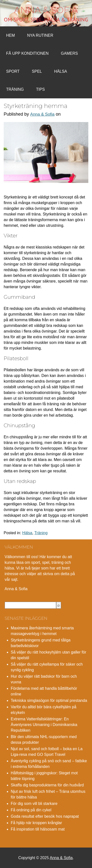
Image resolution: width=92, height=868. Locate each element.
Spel (37, 71)
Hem (11, 35)
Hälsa (61, 71)
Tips (40, 89)
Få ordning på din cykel (31, 810)
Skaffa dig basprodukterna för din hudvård (47, 785)
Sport (13, 71)
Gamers (69, 53)
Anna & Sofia (46, 10)
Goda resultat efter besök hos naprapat (45, 816)
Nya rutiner (40, 35)
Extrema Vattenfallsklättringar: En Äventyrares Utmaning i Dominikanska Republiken (44, 725)
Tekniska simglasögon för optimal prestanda (49, 700)
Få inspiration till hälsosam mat (38, 829)
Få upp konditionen (27, 53)
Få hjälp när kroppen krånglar (36, 823)
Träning (15, 89)
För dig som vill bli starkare (34, 804)
